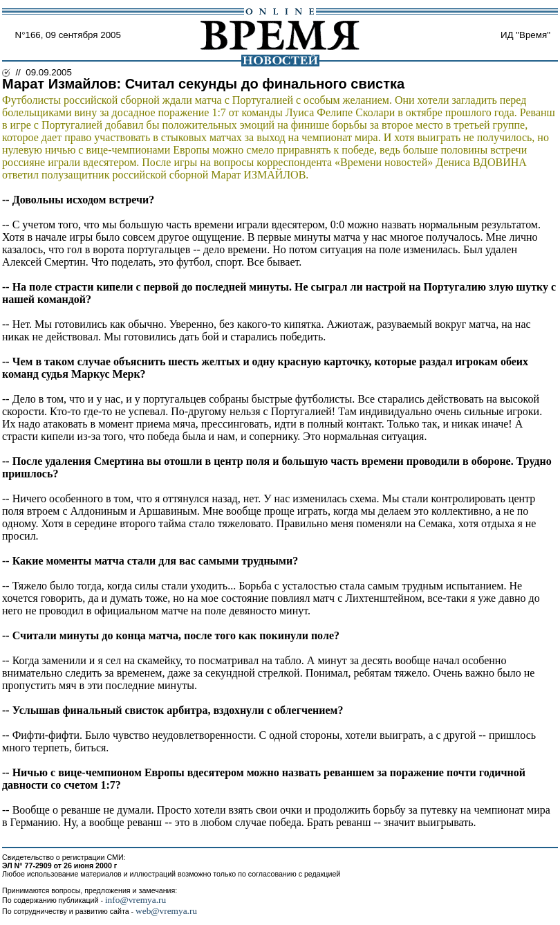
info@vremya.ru (136, 900)
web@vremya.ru (166, 911)
